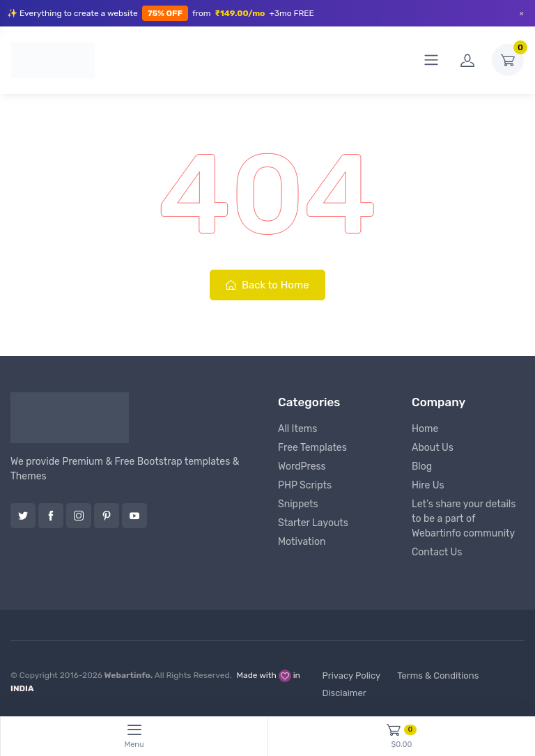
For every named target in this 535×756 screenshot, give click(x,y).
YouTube (134, 516)
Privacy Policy (351, 676)
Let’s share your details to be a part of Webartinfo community (464, 519)
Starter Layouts (313, 523)
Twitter (23, 516)
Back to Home (267, 285)
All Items (297, 429)
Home (425, 429)
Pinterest (107, 516)
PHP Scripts (305, 485)
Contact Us (437, 552)
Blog (422, 466)
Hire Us (428, 485)
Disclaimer (344, 693)
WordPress (302, 466)
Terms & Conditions (438, 676)
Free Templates (312, 448)
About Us (433, 448)
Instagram (79, 516)
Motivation (302, 542)
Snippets (298, 504)
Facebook (51, 516)
